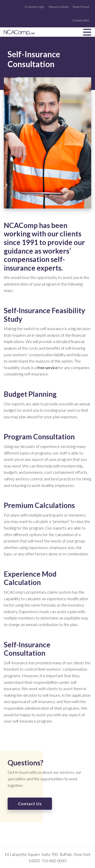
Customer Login (35, 7)
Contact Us (30, 804)
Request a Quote (59, 7)
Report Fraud (81, 7)
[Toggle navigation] (87, 32)
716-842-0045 (81, 20)
